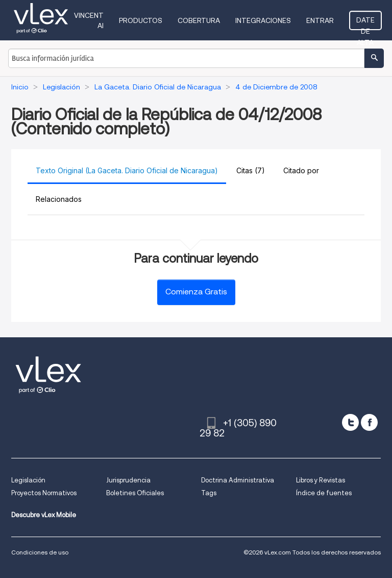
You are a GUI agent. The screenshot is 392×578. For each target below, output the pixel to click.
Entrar (320, 20)
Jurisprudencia (128, 480)
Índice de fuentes (324, 493)
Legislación (28, 480)
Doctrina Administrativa (238, 480)
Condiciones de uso (40, 552)
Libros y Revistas (321, 480)
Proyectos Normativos (44, 493)
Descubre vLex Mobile (44, 515)
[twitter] (350, 422)
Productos (141, 20)
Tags (209, 493)
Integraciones (263, 20)
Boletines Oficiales (135, 493)
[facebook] (369, 422)
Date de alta (365, 23)
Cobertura (199, 20)
